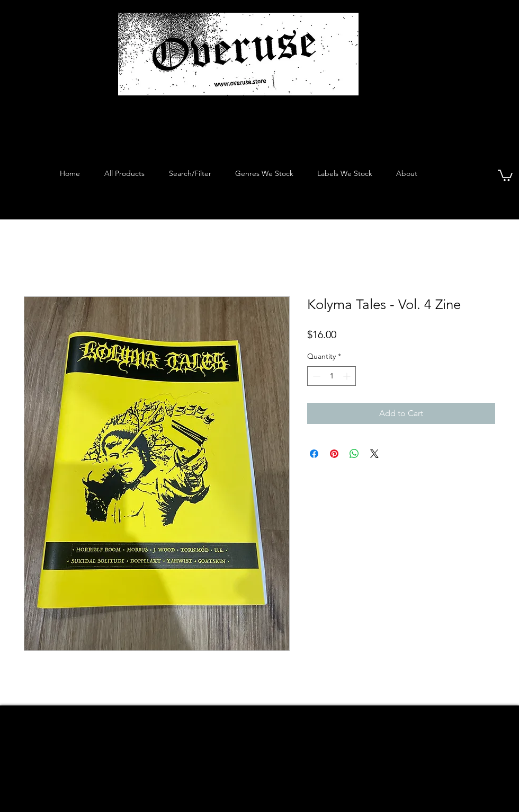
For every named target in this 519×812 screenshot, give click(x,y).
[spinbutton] (332, 376)
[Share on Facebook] (314, 454)
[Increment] (348, 376)
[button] (505, 175)
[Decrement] (315, 376)
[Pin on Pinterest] (334, 454)
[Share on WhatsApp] (354, 454)
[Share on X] (374, 454)
